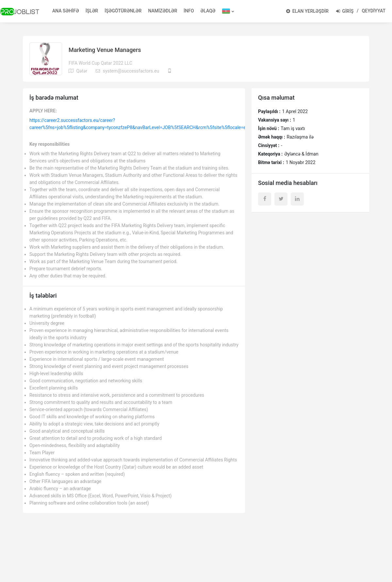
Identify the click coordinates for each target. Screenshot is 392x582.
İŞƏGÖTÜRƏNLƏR (123, 11)
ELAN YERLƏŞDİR (307, 11)
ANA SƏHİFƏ (66, 11)
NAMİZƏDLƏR (163, 11)
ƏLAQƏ (208, 11)
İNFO (189, 11)
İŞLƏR (92, 11)
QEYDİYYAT (374, 11)
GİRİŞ (345, 11)
